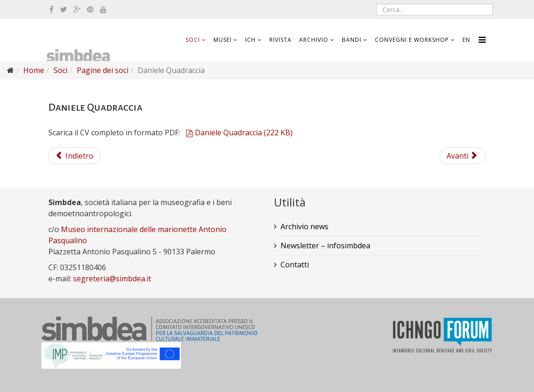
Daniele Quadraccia (239, 133)
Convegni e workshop (412, 40)
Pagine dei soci (103, 70)
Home (34, 70)
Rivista (280, 40)
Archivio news (304, 226)
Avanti (462, 156)
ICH (250, 40)
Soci (193, 40)
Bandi (352, 40)
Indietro (74, 156)
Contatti (295, 265)
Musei (223, 40)
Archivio (314, 40)
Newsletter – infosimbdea (325, 246)
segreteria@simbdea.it (112, 279)
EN (466, 40)
